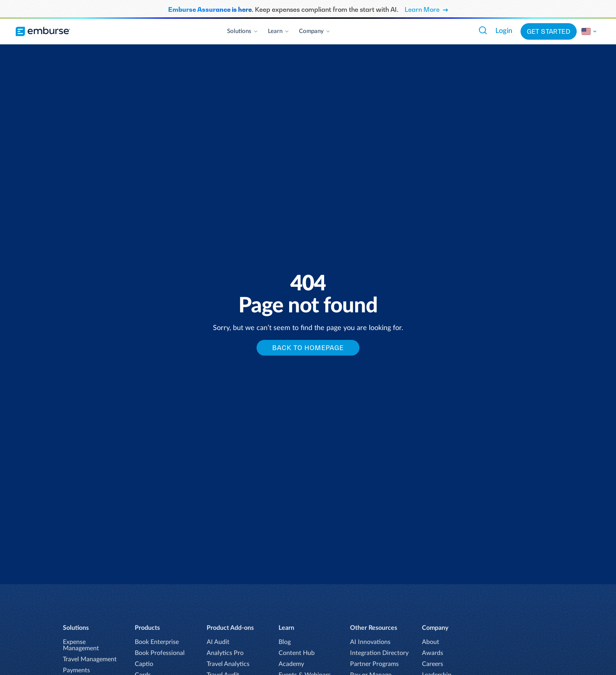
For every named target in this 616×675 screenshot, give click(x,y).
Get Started (549, 31)
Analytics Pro (225, 653)
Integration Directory (379, 653)
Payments (76, 670)
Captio (144, 664)
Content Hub (297, 653)
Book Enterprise (157, 642)
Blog (285, 642)
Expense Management (81, 645)
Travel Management (90, 659)
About (431, 642)
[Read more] (589, 31)
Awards (433, 653)
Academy (291, 664)
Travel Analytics (228, 664)
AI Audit (218, 642)
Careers (433, 664)
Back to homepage (308, 348)
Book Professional (160, 653)
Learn (279, 31)
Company (315, 31)
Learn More (426, 9)
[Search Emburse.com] (483, 30)
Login (504, 31)
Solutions (243, 31)
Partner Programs (374, 664)
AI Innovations (370, 642)
